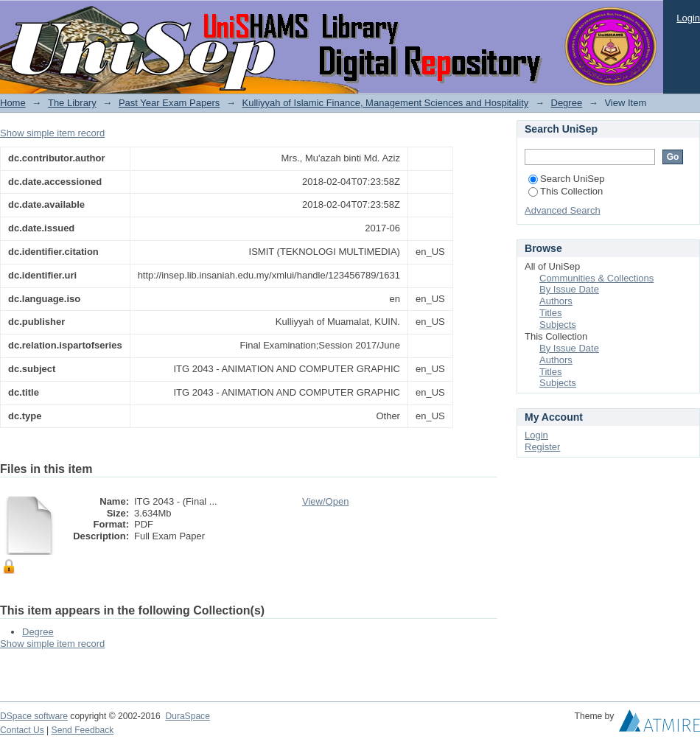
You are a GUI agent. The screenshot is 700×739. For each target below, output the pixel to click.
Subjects (558, 325)
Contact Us (22, 730)
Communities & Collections (596, 278)
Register (542, 447)
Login (688, 18)
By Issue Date (569, 289)
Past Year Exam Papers (169, 103)
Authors (556, 301)
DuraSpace (187, 716)
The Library (72, 103)
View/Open (325, 501)
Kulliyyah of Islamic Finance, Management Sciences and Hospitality (386, 103)
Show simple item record (52, 133)
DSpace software (34, 716)
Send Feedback (83, 730)
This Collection (566, 191)
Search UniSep (566, 179)
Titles (551, 313)
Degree (567, 103)
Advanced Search (563, 210)
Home (13, 103)
